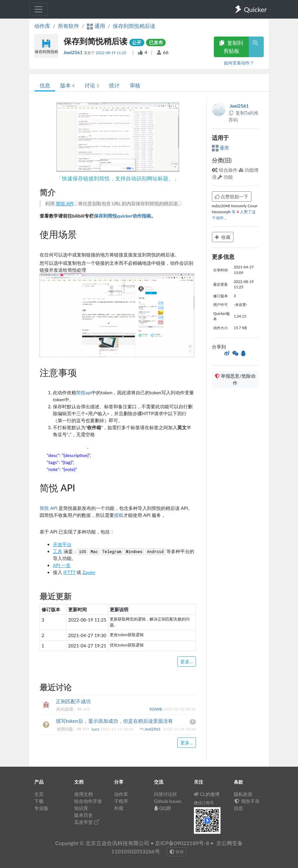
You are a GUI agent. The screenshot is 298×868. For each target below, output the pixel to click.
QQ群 (163, 808)
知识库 (81, 808)
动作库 (42, 26)
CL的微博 (207, 794)
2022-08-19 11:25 (112, 53)
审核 (135, 85)
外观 (119, 808)
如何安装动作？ (239, 63)
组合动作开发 (88, 801)
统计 (114, 85)
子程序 (121, 801)
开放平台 (62, 544)
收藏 (223, 237)
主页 (39, 794)
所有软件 (69, 26)
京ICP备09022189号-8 (182, 843)
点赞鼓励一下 (232, 196)
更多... (187, 662)
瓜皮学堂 (86, 822)
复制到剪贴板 (231, 47)
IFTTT (70, 572)
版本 (67, 85)
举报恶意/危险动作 (235, 379)
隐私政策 (243, 794)
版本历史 (83, 815)
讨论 (92, 85)
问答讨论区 (166, 794)
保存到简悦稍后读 (134, 26)
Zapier (89, 572)
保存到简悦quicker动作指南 (122, 216)
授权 (119, 515)
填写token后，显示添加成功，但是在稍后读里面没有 (114, 721)
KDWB (156, 709)
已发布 (156, 42)
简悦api (84, 392)
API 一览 (62, 565)
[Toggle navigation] (39, 9)
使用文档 (83, 794)
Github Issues (168, 801)
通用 (221, 148)
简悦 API (65, 203)
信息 (45, 85)
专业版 (41, 808)
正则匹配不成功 (73, 701)
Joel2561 (74, 52)
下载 (39, 801)
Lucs (96, 729)
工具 (58, 551)
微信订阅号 (204, 803)
